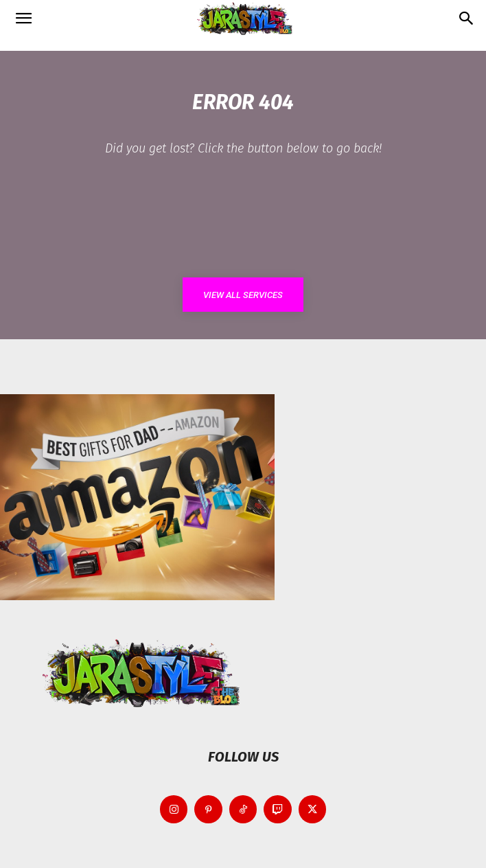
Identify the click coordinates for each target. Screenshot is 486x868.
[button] (23, 19)
